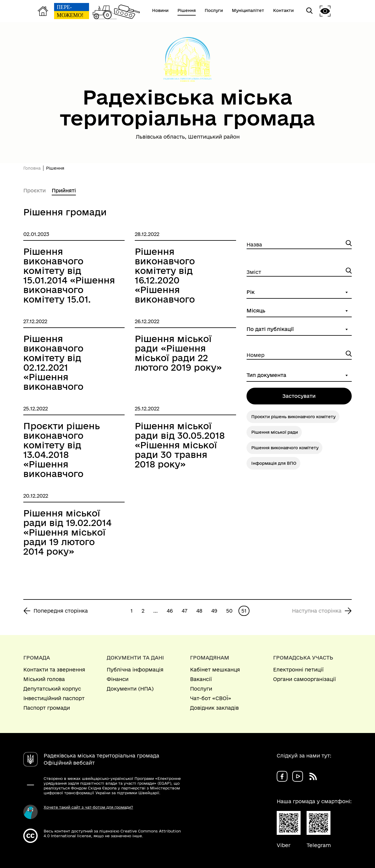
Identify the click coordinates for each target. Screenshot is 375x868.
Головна (32, 168)
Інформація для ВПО (274, 463)
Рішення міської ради (275, 432)
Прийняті (64, 190)
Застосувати (299, 396)
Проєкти (35, 190)
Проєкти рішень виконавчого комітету (293, 417)
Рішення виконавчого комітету (285, 448)
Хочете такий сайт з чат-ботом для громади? (88, 807)
